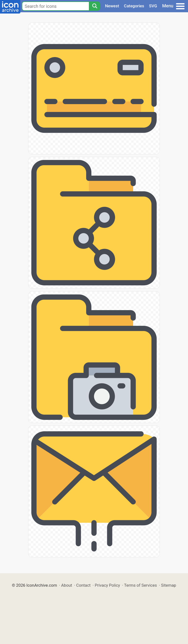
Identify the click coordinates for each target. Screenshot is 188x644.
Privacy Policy (107, 585)
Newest (112, 6)
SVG (153, 6)
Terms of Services (141, 585)
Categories (134, 6)
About (67, 585)
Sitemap (169, 585)
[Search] (94, 6)
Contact (83, 585)
